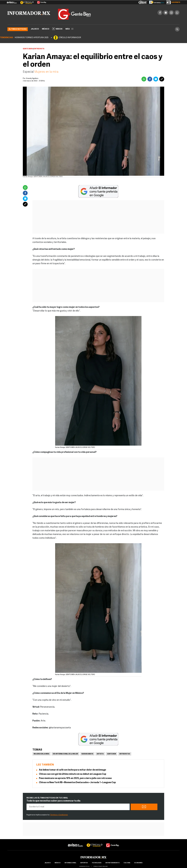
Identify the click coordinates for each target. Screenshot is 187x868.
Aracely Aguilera (32, 78)
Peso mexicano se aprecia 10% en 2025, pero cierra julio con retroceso (75, 778)
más (69, 29)
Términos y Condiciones (59, 815)
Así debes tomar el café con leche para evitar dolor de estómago (73, 770)
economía (138, 863)
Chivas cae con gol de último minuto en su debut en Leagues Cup (73, 774)
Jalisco (35, 29)
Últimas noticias (18, 29)
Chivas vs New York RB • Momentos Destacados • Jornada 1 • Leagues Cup (77, 783)
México (46, 29)
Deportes (84, 863)
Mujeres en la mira (46, 72)
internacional (70, 863)
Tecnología (97, 863)
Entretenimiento (112, 863)
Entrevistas (125, 754)
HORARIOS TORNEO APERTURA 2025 (32, 38)
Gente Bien (28, 49)
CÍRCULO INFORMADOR (70, 38)
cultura (127, 863)
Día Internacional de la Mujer (65, 754)
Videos (57, 29)
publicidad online (101, 867)
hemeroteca (84, 867)
